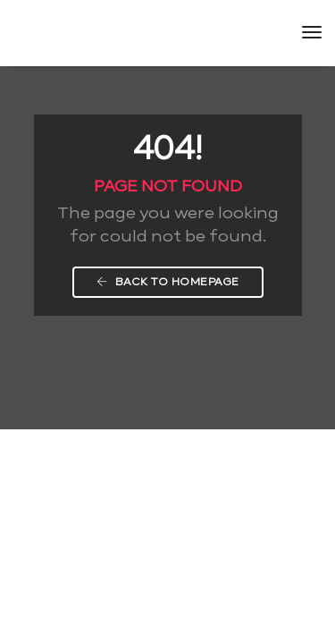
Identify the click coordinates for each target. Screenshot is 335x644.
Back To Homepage (168, 282)
